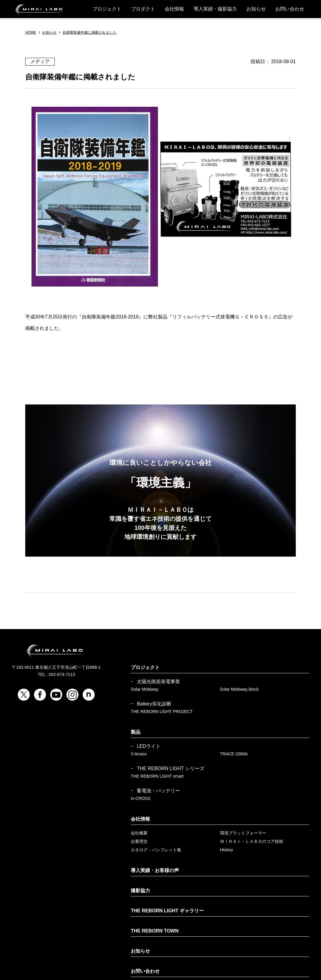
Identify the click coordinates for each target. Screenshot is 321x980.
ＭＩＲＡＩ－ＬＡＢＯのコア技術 (252, 841)
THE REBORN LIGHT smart (157, 776)
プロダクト (143, 9)
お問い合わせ (290, 9)
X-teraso (139, 754)
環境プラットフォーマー (243, 833)
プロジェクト (107, 9)
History (227, 850)
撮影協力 (140, 891)
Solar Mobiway (145, 689)
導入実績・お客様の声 (155, 870)
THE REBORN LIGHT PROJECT (162, 711)
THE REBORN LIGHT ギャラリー (167, 911)
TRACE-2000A (234, 754)
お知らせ (256, 9)
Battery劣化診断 (154, 704)
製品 (136, 732)
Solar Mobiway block (239, 689)
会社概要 (139, 833)
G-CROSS (141, 798)
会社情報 (174, 9)
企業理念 (139, 841)
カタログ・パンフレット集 (156, 850)
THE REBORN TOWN (155, 931)
